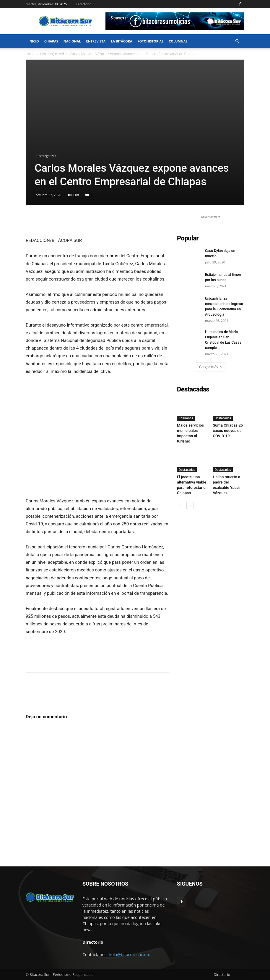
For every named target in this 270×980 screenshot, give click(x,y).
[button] (237, 41)
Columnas (178, 41)
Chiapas (51, 41)
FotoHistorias (151, 41)
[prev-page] (181, 505)
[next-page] (190, 505)
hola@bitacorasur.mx (129, 954)
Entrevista (96, 41)
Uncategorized (52, 54)
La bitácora (121, 41)
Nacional (72, 41)
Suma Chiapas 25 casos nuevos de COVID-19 (228, 431)
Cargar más (211, 367)
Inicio (34, 41)
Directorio (84, 4)
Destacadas (223, 418)
